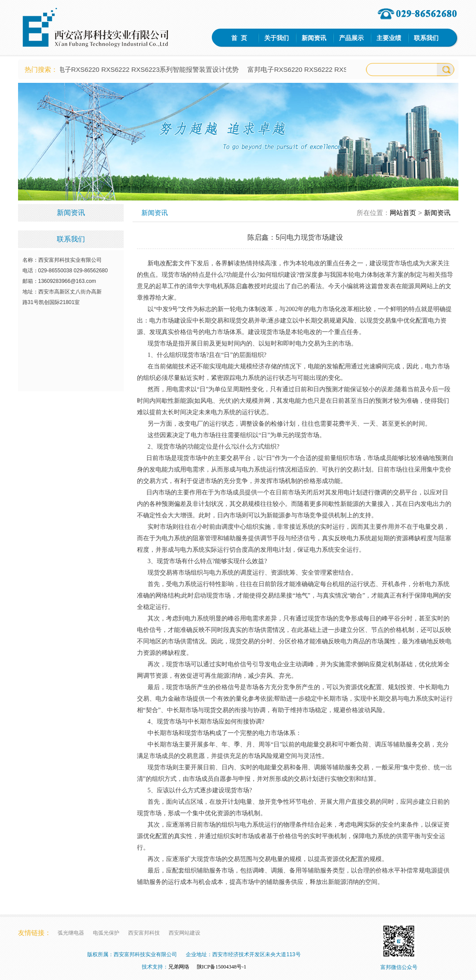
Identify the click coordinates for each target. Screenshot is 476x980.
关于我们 (277, 38)
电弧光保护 (106, 933)
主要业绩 (389, 38)
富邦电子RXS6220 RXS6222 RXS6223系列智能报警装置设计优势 (145, 69)
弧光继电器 (71, 933)
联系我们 (426, 38)
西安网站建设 (184, 933)
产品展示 (351, 38)
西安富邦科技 (144, 933)
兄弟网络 (179, 967)
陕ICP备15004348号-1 (222, 967)
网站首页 (403, 213)
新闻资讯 (314, 38)
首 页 (239, 38)
